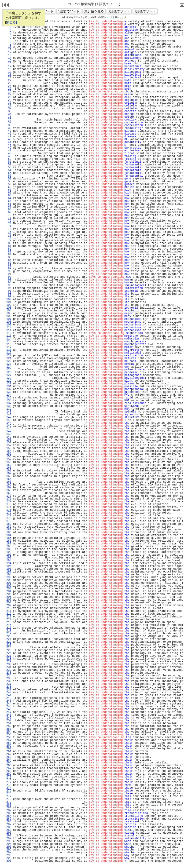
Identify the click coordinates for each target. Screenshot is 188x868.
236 (9, 681)
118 (9, 350)
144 (9, 423)
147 (9, 431)
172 (9, 502)
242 (9, 698)
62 (9, 193)
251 (9, 723)
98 (9, 294)
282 (9, 810)
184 (9, 535)
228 (9, 659)
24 (9, 86)
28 (9, 97)
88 (9, 266)
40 (9, 131)
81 (9, 246)
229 (9, 662)
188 (9, 547)
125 (9, 370)
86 (9, 260)
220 (9, 636)
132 (9, 389)
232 (9, 670)
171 (9, 499)
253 (9, 729)
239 (9, 690)
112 (9, 333)
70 (9, 215)
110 (9, 328)
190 (9, 552)
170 (9, 496)
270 (9, 777)
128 (9, 378)
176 (9, 513)
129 (9, 381)
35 (9, 117)
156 (9, 457)
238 (9, 687)
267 (9, 768)
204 (9, 591)
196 (9, 569)
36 (9, 120)
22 (9, 80)
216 (9, 625)
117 (9, 347)
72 (9, 221)
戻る (6, 5)
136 (9, 401)
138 (9, 406)
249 (9, 718)
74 (9, 226)
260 (9, 749)
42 (9, 137)
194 (9, 563)
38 (9, 125)
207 (9, 600)
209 (9, 605)
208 (9, 603)
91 (9, 274)
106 (9, 316)
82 (9, 249)
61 (9, 190)
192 (9, 558)
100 (9, 299)
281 (9, 808)
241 (9, 695)
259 (9, 746)
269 (9, 774)
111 (9, 330)
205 (9, 594)
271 (9, 780)
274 (9, 788)
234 (9, 676)
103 (9, 308)
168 (9, 490)
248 (9, 715)
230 (9, 664)
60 (9, 187)
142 (9, 417)
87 (9, 263)
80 (9, 243)
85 (9, 257)
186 (9, 541)
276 (9, 794)
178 (9, 518)
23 (9, 83)
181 (9, 527)
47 (9, 151)
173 (9, 504)
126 (9, 372)
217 (9, 628)
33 (9, 111)
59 (9, 184)
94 (9, 283)
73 (9, 224)
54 (9, 170)
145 (9, 426)
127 (9, 375)
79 (9, 241)
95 (9, 285)
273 (9, 785)
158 (9, 462)
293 (9, 841)
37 (9, 123)
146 (9, 429)
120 (9, 356)
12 (9, 52)
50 (9, 159)
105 (9, 314)
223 (9, 645)
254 (9, 732)
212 (9, 614)
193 (9, 561)
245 (9, 707)
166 (9, 485)
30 (9, 103)
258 (9, 743)
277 (9, 796)
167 (9, 488)
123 (9, 364)
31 (9, 106)
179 (9, 521)
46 (9, 148)
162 (9, 474)
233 (9, 673)
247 (9, 712)
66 (9, 204)
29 (9, 100)
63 (9, 196)
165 (9, 482)
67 (9, 207)
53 (9, 168)
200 (9, 580)
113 (9, 336)
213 (9, 617)
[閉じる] (11, 22)
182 (9, 530)
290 (9, 833)
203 (9, 589)
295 (9, 847)
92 (9, 277)
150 (9, 440)
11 (9, 50)
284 (9, 816)
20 (9, 75)
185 (9, 538)
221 (9, 639)
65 (9, 201)
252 (9, 726)
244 (9, 704)
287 (9, 824)
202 (9, 586)
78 (9, 238)
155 (9, 454)
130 (9, 384)
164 (9, 479)
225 (9, 650)
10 (9, 47)
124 (9, 367)
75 (9, 229)
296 (9, 850)
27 (9, 95)
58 (9, 182)
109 (9, 325)
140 (9, 412)
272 (9, 782)
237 (9, 684)
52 (9, 165)
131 (9, 387)
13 (9, 55)
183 (9, 532)
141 (9, 415)
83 (9, 252)
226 (9, 653)
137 (9, 403)
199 (9, 577)
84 (9, 255)
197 (9, 572)
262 (9, 754)
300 (9, 861)
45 (9, 145)
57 (9, 179)
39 (9, 128)
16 (9, 64)
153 (9, 448)
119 (9, 353)
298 (9, 855)
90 (9, 271)
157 (9, 460)
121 (9, 358)
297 (9, 853)
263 (9, 757)
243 (9, 701)
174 (9, 507)
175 (9, 510)
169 (9, 493)
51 (9, 162)
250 (9, 721)
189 (9, 549)
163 (9, 476)
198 (9, 575)
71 (9, 218)
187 (9, 544)
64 (9, 198)
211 (9, 611)
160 (9, 468)
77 (9, 235)
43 (9, 139)
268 (9, 771)
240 (9, 693)
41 (9, 134)
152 (9, 445)
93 (9, 280)
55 (9, 173)
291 (9, 836)
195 (9, 566)
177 (9, 516)
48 (9, 153)
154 (9, 451)
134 (9, 395)
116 (9, 344)
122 (9, 361)
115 (9, 342)
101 (9, 302)
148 (9, 434)
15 (9, 61)
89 (9, 269)
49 (9, 156)
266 (9, 766)
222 (9, 642)
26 (9, 92)
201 (9, 583)
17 (9, 66)
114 (9, 339)
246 (9, 709)
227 (9, 656)
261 (9, 751)
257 (9, 740)
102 (9, 305)
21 (9, 78)
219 (9, 634)
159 (9, 465)
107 (9, 319)
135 (9, 398)
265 (9, 763)
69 (9, 212)
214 (9, 620)
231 (9, 667)
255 (9, 735)
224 (9, 648)
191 (9, 555)
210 (9, 608)
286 (9, 822)
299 (9, 858)
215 (9, 622)
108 (9, 322)
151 (9, 443)
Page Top (182, 5)
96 (9, 288)
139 (9, 409)
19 (9, 72)
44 (9, 142)
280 (9, 805)
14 (9, 58)
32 (9, 109)
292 (9, 839)
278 (9, 799)
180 (9, 524)
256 (9, 737)
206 (9, 597)
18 (9, 69)
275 (9, 791)
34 (9, 114)
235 (9, 678)
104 (9, 311)
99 (9, 297)
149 (9, 437)
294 (9, 844)
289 (9, 830)
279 (9, 802)
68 (9, 210)
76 (9, 232)
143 (9, 420)
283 (9, 813)
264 (9, 760)
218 (9, 631)
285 (9, 819)
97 (9, 291)
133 (9, 392)
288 (9, 827)
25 (9, 89)
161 (9, 471)
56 (9, 176)
